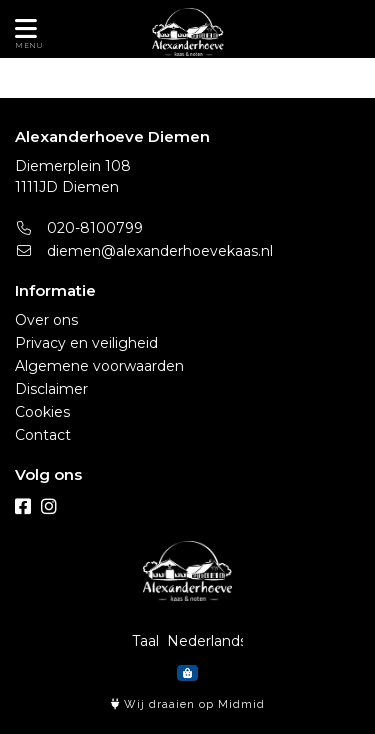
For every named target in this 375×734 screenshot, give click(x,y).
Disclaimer (51, 389)
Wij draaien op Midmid (188, 704)
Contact (43, 435)
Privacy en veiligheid (86, 343)
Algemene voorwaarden (99, 366)
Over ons (46, 320)
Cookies (42, 412)
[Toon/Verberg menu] (22, 29)
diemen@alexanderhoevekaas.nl (144, 251)
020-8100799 (79, 228)
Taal (145, 641)
